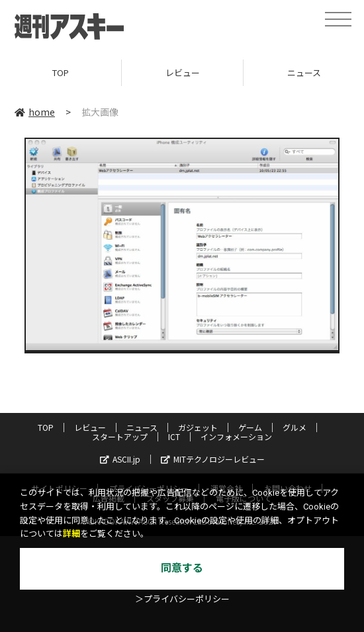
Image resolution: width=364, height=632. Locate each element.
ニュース (142, 427)
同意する (182, 568)
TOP (61, 72)
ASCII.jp (120, 459)
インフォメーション (236, 436)
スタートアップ (120, 436)
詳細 (71, 534)
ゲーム (250, 427)
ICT (174, 436)
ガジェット (198, 427)
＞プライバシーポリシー (182, 599)
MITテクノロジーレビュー (213, 459)
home (35, 112)
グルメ (295, 427)
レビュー (183, 72)
